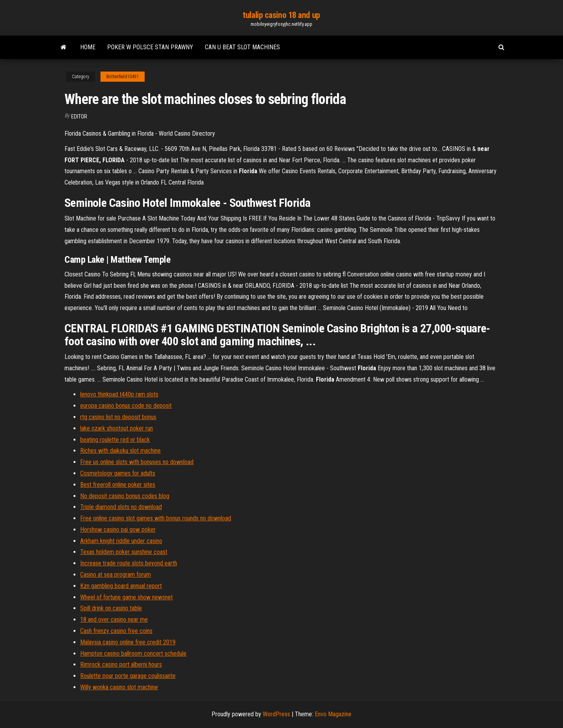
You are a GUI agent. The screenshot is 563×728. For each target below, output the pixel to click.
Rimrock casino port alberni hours (121, 664)
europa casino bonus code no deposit (126, 406)
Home (88, 47)
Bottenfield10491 (123, 77)
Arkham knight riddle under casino (121, 541)
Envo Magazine (333, 714)
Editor (79, 117)
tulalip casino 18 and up (281, 15)
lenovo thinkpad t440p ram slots (119, 394)
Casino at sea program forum (116, 575)
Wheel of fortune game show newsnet (126, 597)
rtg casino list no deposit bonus (118, 417)
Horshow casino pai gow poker (118, 530)
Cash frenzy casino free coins (116, 631)
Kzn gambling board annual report (121, 586)
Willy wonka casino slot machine (119, 687)
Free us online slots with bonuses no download (137, 462)
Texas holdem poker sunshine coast (124, 552)
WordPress (276, 714)
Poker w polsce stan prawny (150, 47)
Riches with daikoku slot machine (120, 451)
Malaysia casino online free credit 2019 (128, 642)
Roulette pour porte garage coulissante (128, 676)
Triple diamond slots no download (121, 507)
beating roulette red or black (115, 440)
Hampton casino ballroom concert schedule (133, 654)
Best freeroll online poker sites (118, 485)
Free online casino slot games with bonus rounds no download (156, 518)
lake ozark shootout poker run (117, 428)
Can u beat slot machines (242, 47)
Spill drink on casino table (111, 608)
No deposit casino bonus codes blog (125, 496)
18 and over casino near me (114, 620)
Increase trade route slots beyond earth (129, 563)
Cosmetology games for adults (118, 473)
